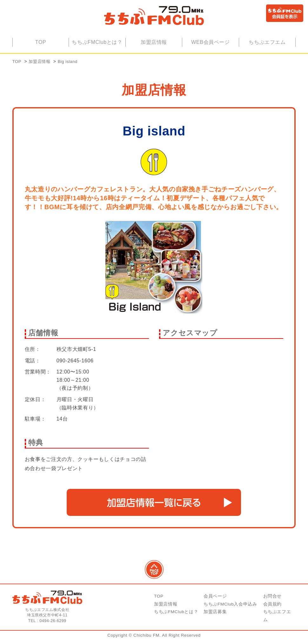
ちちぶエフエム (267, 47)
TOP (41, 47)
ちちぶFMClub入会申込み (230, 608)
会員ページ (215, 600)
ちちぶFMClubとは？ (97, 47)
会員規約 (273, 608)
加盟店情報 (154, 47)
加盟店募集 (215, 616)
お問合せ (273, 600)
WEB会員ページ (211, 47)
